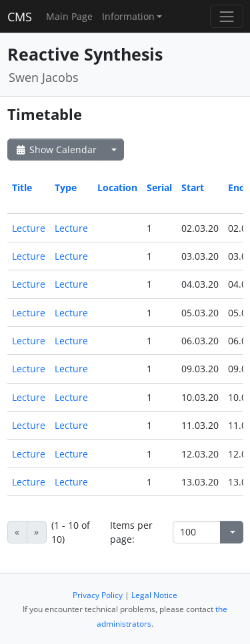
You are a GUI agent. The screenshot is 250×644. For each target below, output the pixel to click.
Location (117, 187)
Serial (159, 187)
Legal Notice (154, 595)
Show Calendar (56, 150)
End (237, 187)
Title (22, 187)
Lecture (29, 228)
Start (193, 187)
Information (128, 16)
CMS (20, 17)
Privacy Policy (98, 595)
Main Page (69, 16)
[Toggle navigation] (226, 16)
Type (66, 187)
